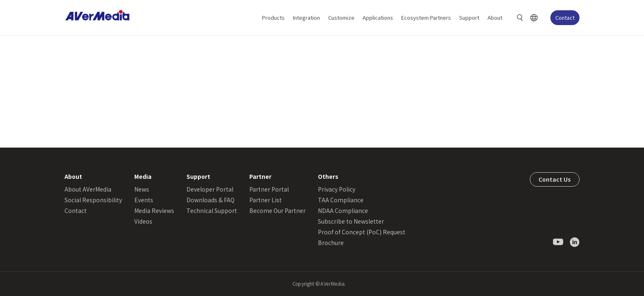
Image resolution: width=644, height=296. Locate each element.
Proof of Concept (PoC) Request (362, 232)
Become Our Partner (277, 210)
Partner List (266, 200)
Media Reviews (154, 210)
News (142, 189)
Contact (565, 17)
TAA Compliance (341, 200)
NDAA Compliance (343, 210)
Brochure (331, 243)
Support (469, 17)
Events (144, 200)
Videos (143, 221)
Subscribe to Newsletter (351, 221)
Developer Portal (210, 189)
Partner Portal (269, 189)
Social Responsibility (93, 200)
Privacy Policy (337, 189)
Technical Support (212, 210)
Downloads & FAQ (210, 200)
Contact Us (555, 179)
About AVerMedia (88, 189)
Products (273, 17)
